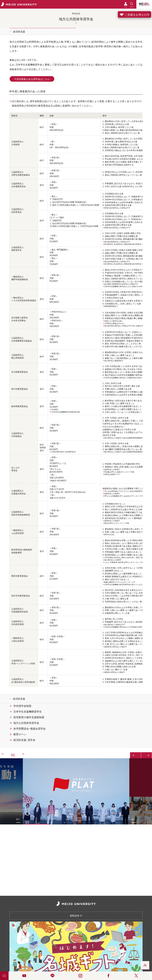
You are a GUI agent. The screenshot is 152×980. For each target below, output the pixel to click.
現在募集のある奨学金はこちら (32, 79)
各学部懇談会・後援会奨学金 (30, 729)
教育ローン (20, 734)
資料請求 (76, 916)
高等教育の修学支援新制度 (29, 717)
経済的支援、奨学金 (24, 740)
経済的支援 (19, 31)
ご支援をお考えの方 (134, 14)
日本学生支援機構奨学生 (28, 711)
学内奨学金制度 (22, 706)
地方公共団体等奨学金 (26, 723)
